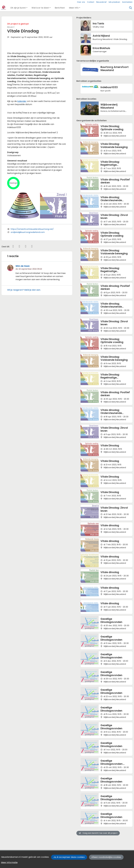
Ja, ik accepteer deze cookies (69, 857)
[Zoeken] (131, 8)
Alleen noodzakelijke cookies (106, 857)
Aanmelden (127, 2)
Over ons (81, 2)
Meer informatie (9, 862)
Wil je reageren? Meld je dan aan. (24, 331)
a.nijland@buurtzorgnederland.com (28, 274)
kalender (22, 143)
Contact (91, 2)
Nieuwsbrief (101, 2)
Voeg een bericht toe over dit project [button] (98, 833)
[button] (19, 8)
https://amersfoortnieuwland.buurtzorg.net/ (32, 271)
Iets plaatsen (114, 2)
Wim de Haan (23, 307)
